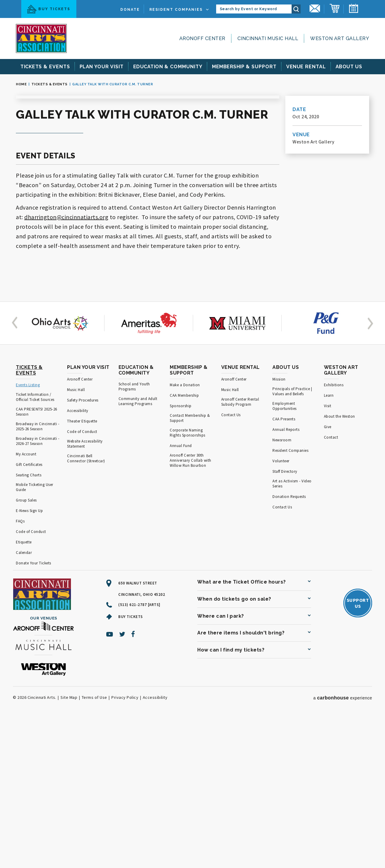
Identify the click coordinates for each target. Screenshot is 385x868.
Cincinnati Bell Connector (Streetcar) (86, 607)
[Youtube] (110, 783)
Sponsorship (181, 554)
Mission (279, 528)
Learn (329, 544)
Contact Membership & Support (190, 566)
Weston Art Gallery (340, 38)
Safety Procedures (83, 549)
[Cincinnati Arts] (41, 38)
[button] (16, 472)
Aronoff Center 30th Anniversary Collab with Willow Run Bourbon (191, 609)
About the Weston (339, 565)
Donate (130, 10)
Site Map (69, 846)
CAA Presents (284, 568)
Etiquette (24, 691)
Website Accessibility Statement (85, 592)
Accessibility (78, 559)
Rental (306, 67)
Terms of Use (94, 846)
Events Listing (28, 533)
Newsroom (282, 588)
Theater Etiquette (82, 570)
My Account (26, 603)
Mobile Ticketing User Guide (35, 636)
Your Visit (102, 67)
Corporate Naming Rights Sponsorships (188, 581)
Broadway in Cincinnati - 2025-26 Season (38, 575)
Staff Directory (285, 620)
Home (21, 84)
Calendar (24, 701)
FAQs (20, 670)
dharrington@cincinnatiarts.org (66, 365)
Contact (331, 586)
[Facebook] (133, 783)
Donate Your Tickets (34, 712)
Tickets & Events (50, 84)
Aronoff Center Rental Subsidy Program (240, 550)
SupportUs (358, 752)
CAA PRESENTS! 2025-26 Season (37, 560)
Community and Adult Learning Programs (138, 550)
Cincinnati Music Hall (268, 38)
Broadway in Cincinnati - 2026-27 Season (38, 590)
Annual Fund (181, 594)
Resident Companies (176, 10)
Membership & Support (189, 519)
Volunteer (281, 609)
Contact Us (231, 563)
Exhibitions (334, 533)
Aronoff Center (202, 38)
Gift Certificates (29, 613)
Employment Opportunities (285, 555)
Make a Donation (185, 533)
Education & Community (136, 519)
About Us (286, 516)
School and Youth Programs (134, 535)
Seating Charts (29, 624)
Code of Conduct (31, 680)
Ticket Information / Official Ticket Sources (35, 546)
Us (349, 67)
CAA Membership (184, 544)
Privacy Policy (125, 846)
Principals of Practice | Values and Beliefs (292, 540)
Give (328, 575)
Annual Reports (286, 578)
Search (296, 9)
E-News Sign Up (29, 659)
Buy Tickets (49, 9)
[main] (192, 262)
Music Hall (76, 538)
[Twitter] (122, 783)
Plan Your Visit (88, 516)
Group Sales (26, 649)
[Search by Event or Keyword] (254, 9)
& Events (45, 67)
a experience (343, 846)
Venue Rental (241, 516)
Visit (328, 554)
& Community (168, 67)
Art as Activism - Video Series (292, 632)
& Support (244, 67)
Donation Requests (289, 645)
